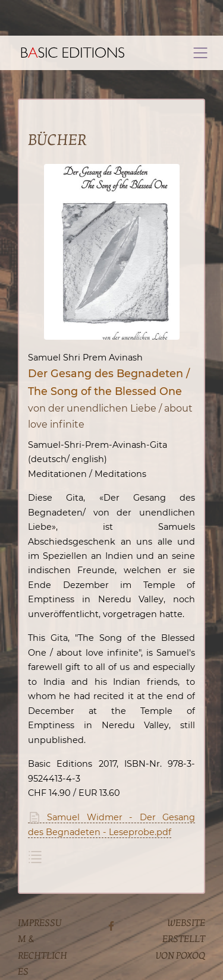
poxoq (191, 956)
